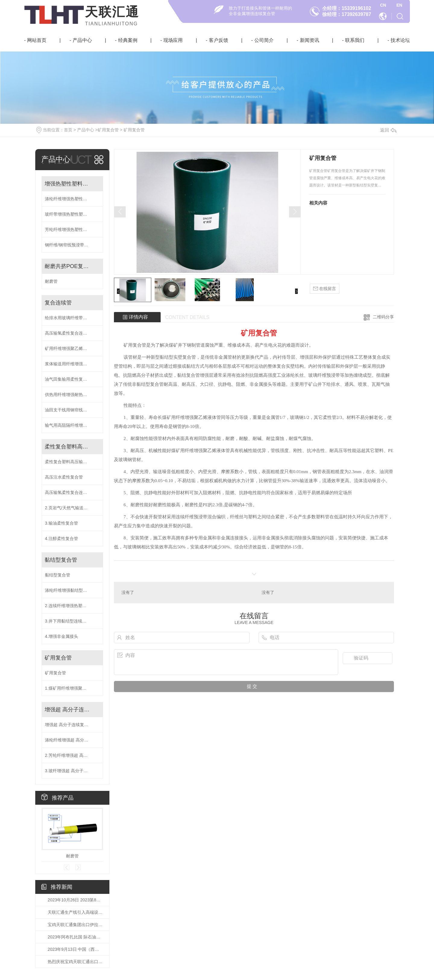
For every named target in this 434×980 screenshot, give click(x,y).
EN (399, 5)
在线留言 (325, 289)
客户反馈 (219, 40)
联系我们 (355, 40)
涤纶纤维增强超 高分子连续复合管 (72, 740)
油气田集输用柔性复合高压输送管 (72, 379)
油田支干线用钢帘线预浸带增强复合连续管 (72, 410)
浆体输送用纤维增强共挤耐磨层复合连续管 (72, 364)
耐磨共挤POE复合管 (68, 266)
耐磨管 (51, 281)
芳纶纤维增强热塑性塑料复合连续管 (72, 229)
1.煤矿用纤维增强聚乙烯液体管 (72, 688)
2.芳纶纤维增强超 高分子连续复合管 (72, 755)
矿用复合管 (108, 130)
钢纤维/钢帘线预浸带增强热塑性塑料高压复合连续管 (72, 245)
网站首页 (37, 40)
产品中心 (82, 40)
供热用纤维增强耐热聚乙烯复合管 (72, 395)
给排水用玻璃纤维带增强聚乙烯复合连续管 (72, 318)
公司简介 (264, 40)
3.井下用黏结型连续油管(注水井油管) (72, 621)
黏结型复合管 (61, 560)
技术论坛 (400, 40)
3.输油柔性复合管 (61, 523)
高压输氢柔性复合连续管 (68, 333)
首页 (68, 130)
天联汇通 (112, 12)
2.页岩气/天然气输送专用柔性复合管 (72, 508)
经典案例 (128, 40)
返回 (388, 130)
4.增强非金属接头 (61, 636)
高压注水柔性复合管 (64, 477)
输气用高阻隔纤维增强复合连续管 (72, 425)
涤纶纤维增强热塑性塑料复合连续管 (72, 199)
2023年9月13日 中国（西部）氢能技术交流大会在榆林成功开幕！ (75, 949)
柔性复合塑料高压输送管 (68, 447)
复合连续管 (58, 303)
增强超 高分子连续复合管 (68, 710)
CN (383, 5)
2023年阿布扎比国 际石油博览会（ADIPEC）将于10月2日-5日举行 (75, 937)
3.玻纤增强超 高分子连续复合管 (72, 771)
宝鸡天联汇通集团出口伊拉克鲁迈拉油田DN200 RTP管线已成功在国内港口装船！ (75, 925)
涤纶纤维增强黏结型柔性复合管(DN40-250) (72, 590)
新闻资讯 (310, 40)
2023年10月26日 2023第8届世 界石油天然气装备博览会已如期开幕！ (75, 900)
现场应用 (173, 40)
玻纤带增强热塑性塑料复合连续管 (72, 214)
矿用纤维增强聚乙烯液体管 (70, 348)
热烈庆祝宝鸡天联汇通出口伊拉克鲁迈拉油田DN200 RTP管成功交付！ (75, 962)
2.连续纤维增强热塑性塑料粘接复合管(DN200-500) (72, 606)
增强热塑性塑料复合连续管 (68, 184)
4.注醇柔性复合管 (61, 538)
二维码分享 (383, 317)
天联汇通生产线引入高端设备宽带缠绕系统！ (75, 912)
